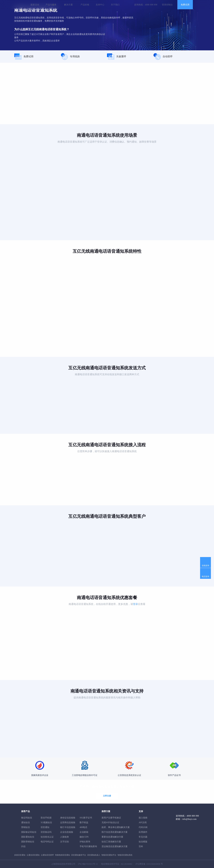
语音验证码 (46, 832)
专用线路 (70, 57)
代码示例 (143, 827)
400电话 (83, 827)
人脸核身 (64, 837)
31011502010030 (153, 864)
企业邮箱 (84, 832)
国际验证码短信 (29, 832)
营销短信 (26, 827)
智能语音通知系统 (125, 855)
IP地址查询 (85, 842)
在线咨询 (205, 566)
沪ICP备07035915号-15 (88, 864)
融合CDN (84, 837)
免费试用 (185, 5)
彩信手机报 (46, 818)
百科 (141, 846)
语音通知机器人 (94, 855)
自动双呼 (163, 57)
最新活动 (35, 5)
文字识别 (64, 842)
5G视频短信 (46, 823)
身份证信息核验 (68, 818)
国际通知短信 (28, 837)
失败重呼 (117, 56)
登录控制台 (167, 5)
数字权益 (84, 823)
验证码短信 (27, 818)
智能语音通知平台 (109, 855)
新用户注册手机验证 (111, 818)
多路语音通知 (20, 855)
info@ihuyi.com (189, 819)
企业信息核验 (67, 832)
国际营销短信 (28, 842)
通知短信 (26, 823)
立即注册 (107, 796)
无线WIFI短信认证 (110, 823)
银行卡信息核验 (68, 827)
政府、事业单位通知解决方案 (116, 827)
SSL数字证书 (86, 818)
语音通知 (45, 827)
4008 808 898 (151, 5)
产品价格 (85, 5)
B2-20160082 (127, 864)
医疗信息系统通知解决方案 (115, 832)
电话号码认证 (47, 842)
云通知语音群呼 (47, 855)
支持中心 (100, 5)
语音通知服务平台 (79, 855)
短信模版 (143, 842)
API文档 (143, 823)
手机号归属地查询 (88, 846)
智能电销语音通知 (62, 855)
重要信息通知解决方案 (112, 837)
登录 (135, 604)
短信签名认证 (47, 837)
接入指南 (143, 818)
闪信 (23, 846)
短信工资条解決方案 (111, 842)
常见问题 (143, 837)
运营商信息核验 (68, 823)
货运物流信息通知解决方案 (115, 846)
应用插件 (143, 832)
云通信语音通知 (33, 855)
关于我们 (115, 5)
